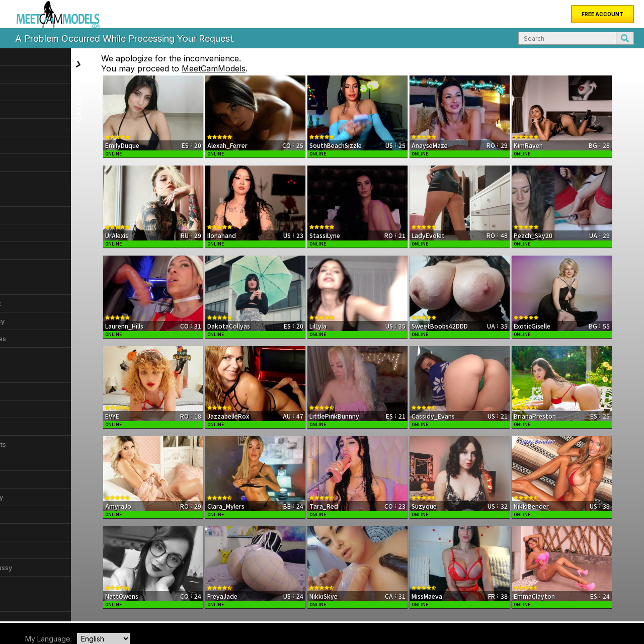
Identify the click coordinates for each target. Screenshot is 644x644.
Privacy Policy (613, 611)
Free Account (602, 14)
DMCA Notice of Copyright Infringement (482, 611)
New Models (56, 603)
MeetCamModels (253, 68)
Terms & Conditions (565, 611)
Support (127, 603)
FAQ (151, 603)
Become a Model (189, 603)
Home (22, 603)
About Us (95, 603)
